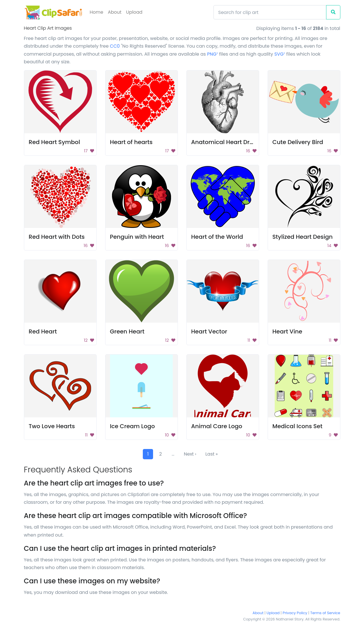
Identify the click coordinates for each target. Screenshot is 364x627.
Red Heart (43, 331)
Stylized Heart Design (303, 237)
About (115, 12)
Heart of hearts (131, 142)
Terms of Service (325, 613)
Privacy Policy (295, 613)
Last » (212, 454)
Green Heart (127, 331)
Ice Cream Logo (133, 426)
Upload (134, 12)
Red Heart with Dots (57, 237)
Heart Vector (209, 331)
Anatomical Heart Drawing (229, 142)
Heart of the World (217, 237)
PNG (213, 54)
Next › (190, 454)
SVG (280, 54)
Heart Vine (287, 331)
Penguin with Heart (137, 237)
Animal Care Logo (217, 426)
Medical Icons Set (298, 426)
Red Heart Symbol (54, 142)
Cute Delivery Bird (298, 142)
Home (97, 12)
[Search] (270, 12)
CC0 (115, 46)
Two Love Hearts (52, 426)
